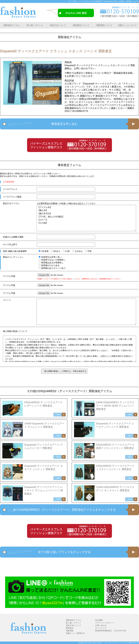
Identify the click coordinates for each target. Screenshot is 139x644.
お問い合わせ (101, 625)
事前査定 (70, 628)
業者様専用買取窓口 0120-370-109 (111, 631)
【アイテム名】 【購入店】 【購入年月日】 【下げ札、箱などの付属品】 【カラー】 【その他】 (86, 218)
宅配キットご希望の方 (75, 633)
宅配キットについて (127, 25)
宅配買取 (70, 631)
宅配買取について (104, 25)
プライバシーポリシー (105, 623)
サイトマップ (101, 628)
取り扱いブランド (35, 25)
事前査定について (81, 25)
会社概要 (99, 620)
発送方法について (58, 25)
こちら (74, 279)
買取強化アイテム (12, 25)
